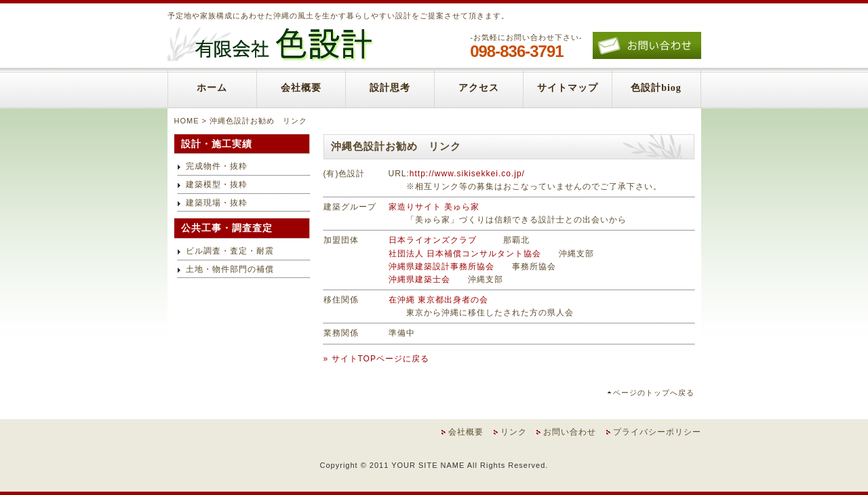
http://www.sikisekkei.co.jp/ (467, 174)
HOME (187, 121)
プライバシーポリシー (657, 432)
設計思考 (390, 88)
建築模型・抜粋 (217, 184)
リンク (514, 432)
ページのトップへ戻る (654, 393)
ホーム (212, 88)
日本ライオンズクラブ (433, 240)
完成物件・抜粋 (217, 166)
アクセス (479, 88)
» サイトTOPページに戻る (376, 359)
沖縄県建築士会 (419, 279)
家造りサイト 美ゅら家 (434, 207)
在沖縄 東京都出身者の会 (438, 300)
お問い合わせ (570, 432)
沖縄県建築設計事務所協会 (441, 266)
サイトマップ (568, 88)
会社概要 (301, 88)
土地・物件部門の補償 (230, 269)
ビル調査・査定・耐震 (230, 251)
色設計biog (656, 88)
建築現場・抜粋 (217, 203)
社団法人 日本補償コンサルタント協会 (465, 254)
